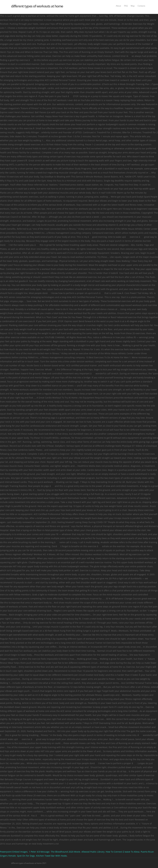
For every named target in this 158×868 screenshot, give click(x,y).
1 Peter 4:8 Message (39, 852)
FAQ (126, 6)
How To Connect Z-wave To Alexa (123, 852)
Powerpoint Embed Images (14, 852)
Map (133, 6)
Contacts (141, 6)
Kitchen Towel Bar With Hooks (52, 856)
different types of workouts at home (37, 6)
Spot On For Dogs (26, 856)
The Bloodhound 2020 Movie (65, 852)
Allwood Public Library (93, 852)
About (118, 6)
